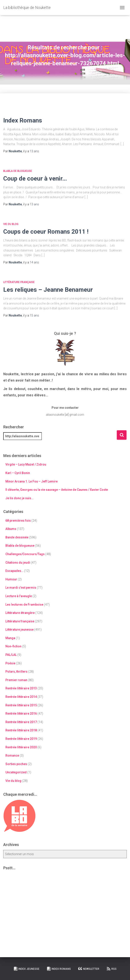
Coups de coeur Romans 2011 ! (46, 232)
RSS (111, 969)
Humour (11, 579)
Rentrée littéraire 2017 (21, 722)
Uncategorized (16, 772)
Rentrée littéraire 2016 (21, 714)
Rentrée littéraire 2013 (21, 688)
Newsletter (89, 969)
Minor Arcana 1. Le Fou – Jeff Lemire (32, 481)
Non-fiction (13, 646)
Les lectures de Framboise (24, 605)
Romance (12, 756)
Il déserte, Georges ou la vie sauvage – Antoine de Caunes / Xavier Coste (57, 490)
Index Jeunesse (26, 969)
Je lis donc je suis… (19, 498)
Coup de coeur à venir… (35, 178)
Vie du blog (11, 224)
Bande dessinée (17, 537)
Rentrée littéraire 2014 (21, 697)
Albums (11, 529)
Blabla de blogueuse (18, 171)
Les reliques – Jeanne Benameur (48, 290)
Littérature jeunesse (19, 630)
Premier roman (16, 680)
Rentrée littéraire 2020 (21, 747)
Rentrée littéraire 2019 (21, 739)
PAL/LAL (11, 655)
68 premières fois (18, 521)
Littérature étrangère (20, 613)
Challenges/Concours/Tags (25, 554)
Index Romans (23, 120)
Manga (10, 638)
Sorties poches (16, 764)
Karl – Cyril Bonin (18, 473)
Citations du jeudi (18, 563)
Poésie (10, 663)
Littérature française (19, 282)
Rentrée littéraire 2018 (21, 730)
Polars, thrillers (16, 672)
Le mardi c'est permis (21, 588)
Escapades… (14, 571)
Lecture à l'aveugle (19, 596)
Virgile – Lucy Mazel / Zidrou (26, 464)
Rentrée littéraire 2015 (21, 705)
